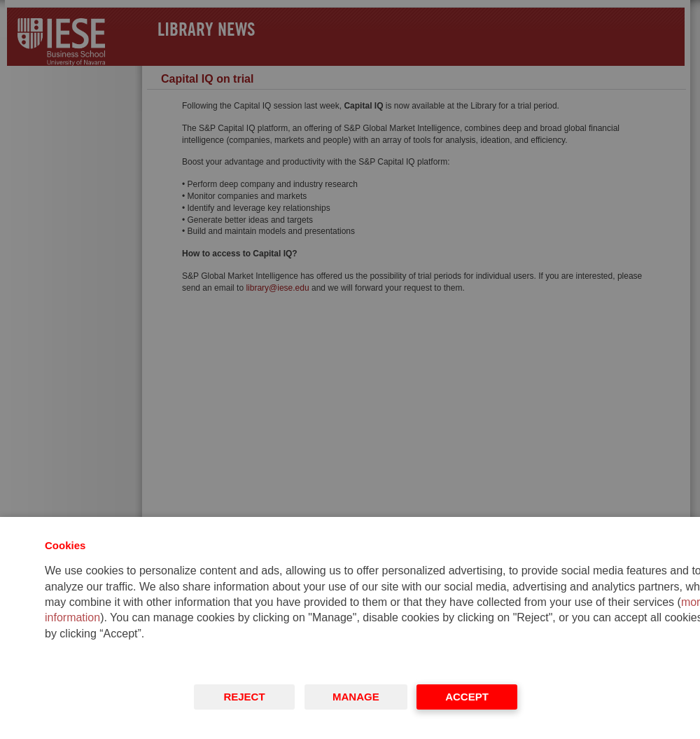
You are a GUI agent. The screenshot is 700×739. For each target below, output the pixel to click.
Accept (467, 697)
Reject (244, 697)
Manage (356, 697)
